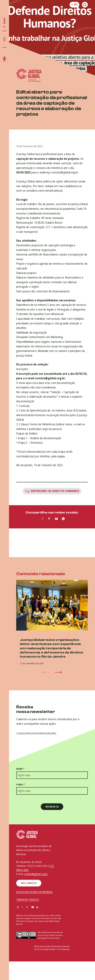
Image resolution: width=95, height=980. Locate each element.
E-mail (21, 785)
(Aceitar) (19, 924)
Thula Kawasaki (63, 949)
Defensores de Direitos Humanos (55, 491)
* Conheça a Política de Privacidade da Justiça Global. (36, 733)
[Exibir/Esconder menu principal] (5, 23)
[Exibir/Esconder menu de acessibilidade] (5, 59)
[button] (58, 672)
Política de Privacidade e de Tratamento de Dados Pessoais (38, 921)
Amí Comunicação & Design (45, 949)
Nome (20, 769)
